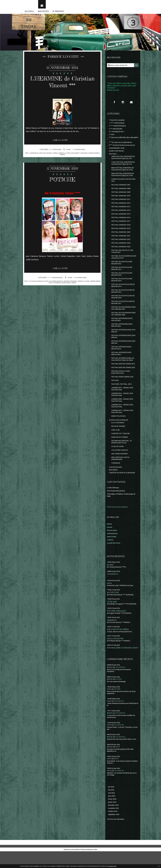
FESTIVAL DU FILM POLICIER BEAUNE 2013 (122, 276)
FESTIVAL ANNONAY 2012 (121, 208)
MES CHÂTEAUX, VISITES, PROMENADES (121, 473)
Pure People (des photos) (116, 506)
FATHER (110, 580)
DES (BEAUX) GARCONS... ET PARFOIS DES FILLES (122, 456)
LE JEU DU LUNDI (118, 461)
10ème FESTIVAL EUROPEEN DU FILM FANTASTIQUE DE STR (123, 161)
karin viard (69, 285)
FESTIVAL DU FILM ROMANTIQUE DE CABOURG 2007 (124, 317)
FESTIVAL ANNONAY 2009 (121, 197)
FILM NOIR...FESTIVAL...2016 (122, 396)
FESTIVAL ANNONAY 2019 (121, 234)
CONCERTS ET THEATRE (121, 447)
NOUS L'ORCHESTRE (115, 654)
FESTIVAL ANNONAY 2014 (121, 216)
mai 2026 (111, 806)
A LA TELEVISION (118, 436)
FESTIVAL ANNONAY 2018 (121, 231)
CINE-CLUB (115, 443)
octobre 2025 (113, 828)
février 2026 (113, 815)
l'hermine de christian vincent (43, 155)
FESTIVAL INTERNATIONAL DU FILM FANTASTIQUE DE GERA (123, 370)
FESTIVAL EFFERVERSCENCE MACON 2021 (122, 329)
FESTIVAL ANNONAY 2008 (121, 193)
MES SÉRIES (113, 485)
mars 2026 (112, 812)
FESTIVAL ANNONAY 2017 (121, 227)
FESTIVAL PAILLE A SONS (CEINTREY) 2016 (121, 384)
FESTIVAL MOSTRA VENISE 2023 (123, 379)
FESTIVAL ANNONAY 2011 (121, 204)
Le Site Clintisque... (114, 503)
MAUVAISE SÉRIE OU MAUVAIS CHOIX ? (123, 664)
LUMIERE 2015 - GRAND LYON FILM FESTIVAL (122, 401)
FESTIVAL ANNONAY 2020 (121, 238)
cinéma (58, 155)
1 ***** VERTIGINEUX (117, 125)
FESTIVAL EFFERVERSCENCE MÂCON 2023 (122, 335)
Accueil (29, 13)
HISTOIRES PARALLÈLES (117, 626)
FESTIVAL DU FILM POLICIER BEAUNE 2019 (122, 288)
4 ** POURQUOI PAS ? (117, 134)
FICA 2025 (115, 392)
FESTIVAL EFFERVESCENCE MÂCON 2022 (122, 364)
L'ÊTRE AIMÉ (112, 617)
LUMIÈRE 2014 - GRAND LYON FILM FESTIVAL (122, 424)
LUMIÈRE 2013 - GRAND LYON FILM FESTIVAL (122, 419)
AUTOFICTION (113, 608)
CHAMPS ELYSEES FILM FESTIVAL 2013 (124, 185)
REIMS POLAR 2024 (118, 429)
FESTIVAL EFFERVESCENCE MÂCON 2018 (122, 358)
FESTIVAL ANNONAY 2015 (121, 219)
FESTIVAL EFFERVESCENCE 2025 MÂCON (123, 352)
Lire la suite (61, 142)
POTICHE (62, 181)
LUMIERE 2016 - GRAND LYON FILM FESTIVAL (122, 407)
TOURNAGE (116, 478)
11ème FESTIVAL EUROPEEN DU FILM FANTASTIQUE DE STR (123, 167)
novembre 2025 (114, 825)
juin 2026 (111, 803)
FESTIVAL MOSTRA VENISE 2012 (123, 375)
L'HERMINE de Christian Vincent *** (62, 83)
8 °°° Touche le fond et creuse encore (123, 148)
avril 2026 (112, 809)
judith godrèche (57, 285)
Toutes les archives (116, 836)
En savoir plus (112, 866)
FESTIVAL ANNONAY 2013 (121, 212)
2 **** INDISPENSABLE (55, 279)
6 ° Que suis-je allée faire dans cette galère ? (121, 141)
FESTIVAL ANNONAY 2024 (121, 250)
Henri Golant (112, 552)
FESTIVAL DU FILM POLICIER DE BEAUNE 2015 (123, 299)
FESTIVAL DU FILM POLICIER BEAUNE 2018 (122, 282)
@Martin (110, 683)
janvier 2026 (113, 818)
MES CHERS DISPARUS (120, 468)
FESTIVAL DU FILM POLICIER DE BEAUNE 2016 (123, 305)
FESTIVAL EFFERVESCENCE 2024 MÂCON (123, 347)
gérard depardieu (73, 283)
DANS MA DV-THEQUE (120, 451)
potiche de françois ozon (40, 283)
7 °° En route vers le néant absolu (121, 145)
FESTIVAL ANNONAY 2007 (121, 189)
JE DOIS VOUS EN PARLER (119, 433)
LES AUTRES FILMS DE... (120, 464)
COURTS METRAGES (117, 154)
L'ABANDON (112, 636)
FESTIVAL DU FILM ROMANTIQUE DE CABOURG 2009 (124, 323)
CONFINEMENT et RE (117, 151)
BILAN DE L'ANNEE (118, 440)
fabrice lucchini (68, 155)
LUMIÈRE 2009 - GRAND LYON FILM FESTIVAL (122, 413)
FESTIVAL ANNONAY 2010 (121, 201)
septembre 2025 (114, 831)
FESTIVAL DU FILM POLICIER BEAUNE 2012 (122, 270)
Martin (109, 705)
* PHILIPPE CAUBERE (117, 122)
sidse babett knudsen (83, 155)
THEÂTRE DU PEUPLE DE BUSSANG (122, 488)
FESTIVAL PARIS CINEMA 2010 (122, 388)
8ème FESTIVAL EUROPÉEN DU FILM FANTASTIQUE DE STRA (123, 173)
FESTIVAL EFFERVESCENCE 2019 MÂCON (123, 341)
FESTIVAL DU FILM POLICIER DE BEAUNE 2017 (123, 311)
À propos (58, 13)
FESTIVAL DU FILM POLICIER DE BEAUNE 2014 (123, 294)
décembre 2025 (114, 822)
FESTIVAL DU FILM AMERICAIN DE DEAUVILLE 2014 (124, 264)
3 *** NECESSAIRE (55, 151)
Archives (43, 13)
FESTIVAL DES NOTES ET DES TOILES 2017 (122, 258)
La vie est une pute (116, 482)
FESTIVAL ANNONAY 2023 (121, 246)
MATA (109, 598)
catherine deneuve (58, 283)
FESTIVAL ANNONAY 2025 (121, 253)
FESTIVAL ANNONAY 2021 (121, 242)
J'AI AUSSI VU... (113, 589)
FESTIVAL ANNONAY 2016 (121, 223)
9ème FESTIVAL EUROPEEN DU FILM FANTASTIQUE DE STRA (123, 179)
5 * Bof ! (112, 137)
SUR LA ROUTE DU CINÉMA (118, 645)
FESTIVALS (113, 157)
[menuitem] (29, 13)
